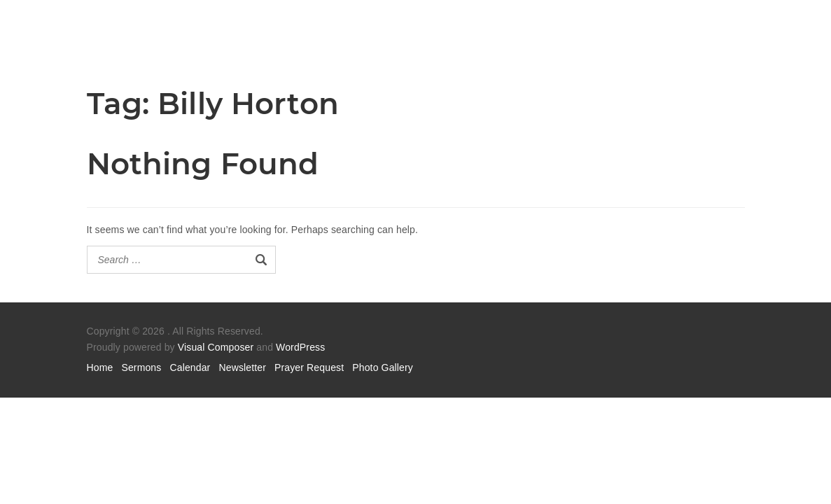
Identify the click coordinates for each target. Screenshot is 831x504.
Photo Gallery (383, 367)
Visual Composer (216, 347)
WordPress (300, 347)
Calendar (190, 367)
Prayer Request (309, 367)
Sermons (141, 367)
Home (100, 367)
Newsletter (242, 367)
